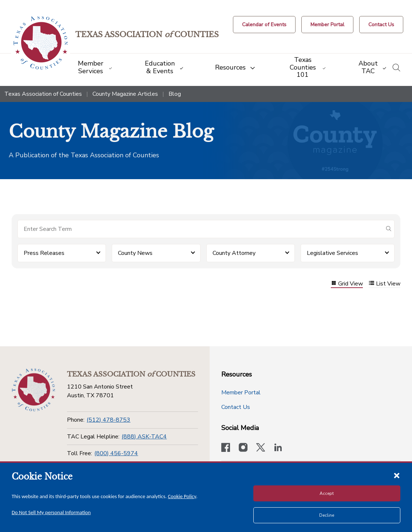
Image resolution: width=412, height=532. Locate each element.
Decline (327, 515)
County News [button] (135, 253)
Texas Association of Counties (43, 94)
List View (385, 284)
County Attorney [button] (234, 253)
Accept (327, 493)
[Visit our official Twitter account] (261, 448)
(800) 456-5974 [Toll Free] (116, 453)
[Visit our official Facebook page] (226, 448)
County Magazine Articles (125, 94)
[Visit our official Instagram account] (243, 448)
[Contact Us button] (381, 25)
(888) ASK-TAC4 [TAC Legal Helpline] (144, 437)
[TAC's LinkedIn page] (278, 448)
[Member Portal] (327, 25)
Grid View (347, 284)
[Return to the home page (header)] (41, 43)
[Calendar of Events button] (264, 25)
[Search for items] (200, 229)
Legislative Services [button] (332, 253)
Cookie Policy (182, 496)
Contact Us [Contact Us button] (236, 407)
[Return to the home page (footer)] (33, 390)
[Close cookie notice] (397, 475)
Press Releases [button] (44, 253)
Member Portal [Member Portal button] (241, 393)
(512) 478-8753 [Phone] (108, 420)
